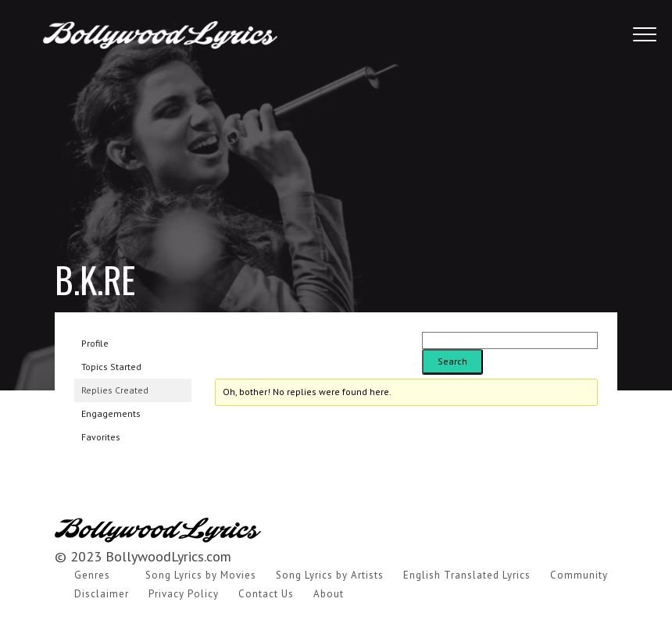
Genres (92, 575)
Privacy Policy (184, 594)
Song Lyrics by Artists (330, 575)
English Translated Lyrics (467, 575)
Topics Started (111, 367)
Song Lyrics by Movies (201, 575)
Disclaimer (102, 594)
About (329, 594)
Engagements (111, 413)
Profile (95, 343)
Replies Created (115, 390)
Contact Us (266, 594)
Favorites (101, 437)
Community (579, 575)
